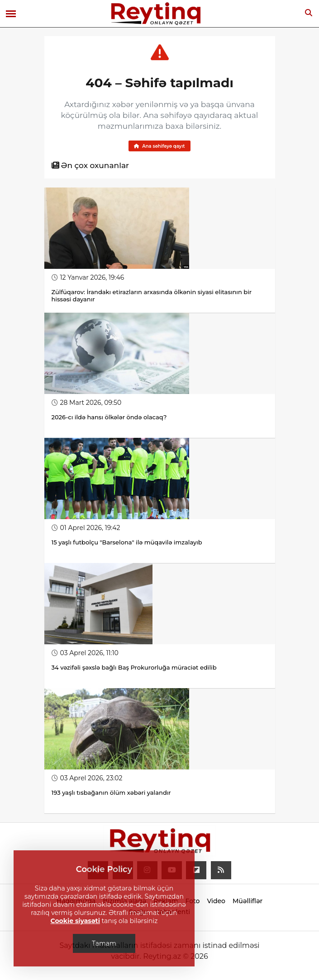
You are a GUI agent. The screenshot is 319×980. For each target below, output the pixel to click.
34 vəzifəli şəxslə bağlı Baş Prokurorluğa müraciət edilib (134, 667)
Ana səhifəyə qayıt (159, 146)
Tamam (104, 943)
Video (216, 901)
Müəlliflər (248, 901)
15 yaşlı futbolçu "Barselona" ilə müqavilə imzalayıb (127, 542)
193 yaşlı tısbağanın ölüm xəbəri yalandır (111, 792)
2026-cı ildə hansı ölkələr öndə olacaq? (109, 417)
